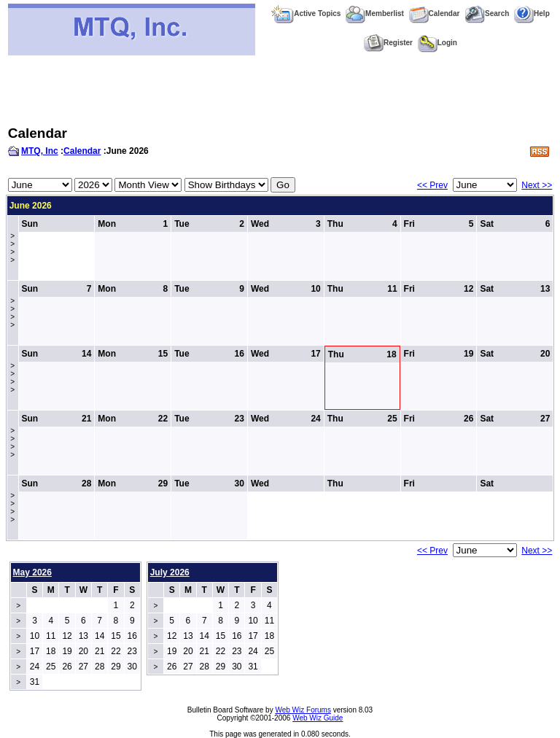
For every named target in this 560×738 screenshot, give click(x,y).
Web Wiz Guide (318, 718)
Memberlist (375, 13)
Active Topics (306, 13)
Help (532, 13)
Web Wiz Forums (303, 710)
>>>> (12, 248)
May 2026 (32, 572)
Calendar (435, 13)
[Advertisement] (280, 90)
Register (388, 43)
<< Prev (432, 185)
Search (487, 13)
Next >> (537, 185)
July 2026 (170, 572)
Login (437, 43)
